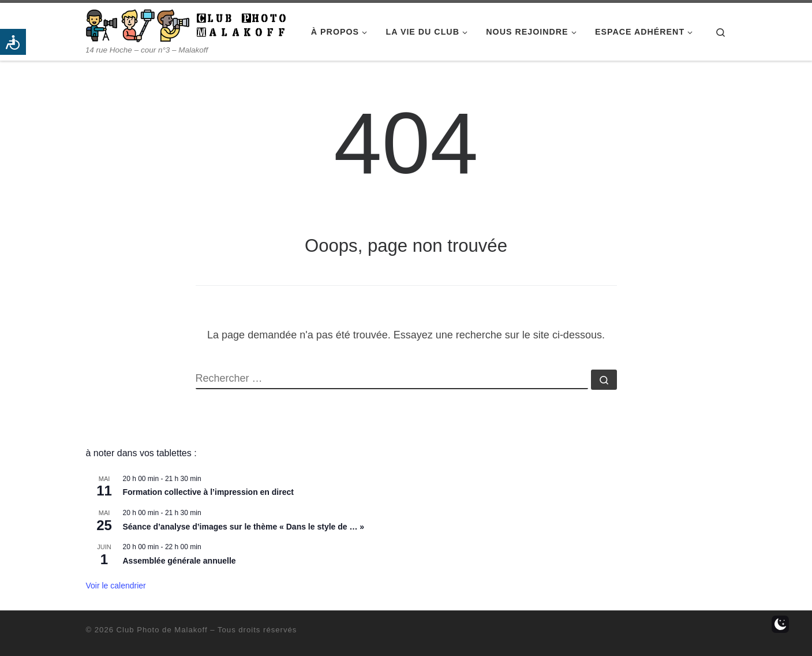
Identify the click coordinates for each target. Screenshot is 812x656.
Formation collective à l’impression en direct (208, 492)
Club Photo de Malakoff (162, 630)
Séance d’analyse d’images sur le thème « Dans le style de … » (244, 527)
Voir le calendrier (116, 586)
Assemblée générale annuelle (179, 561)
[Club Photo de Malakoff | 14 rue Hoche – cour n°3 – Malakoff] (186, 24)
